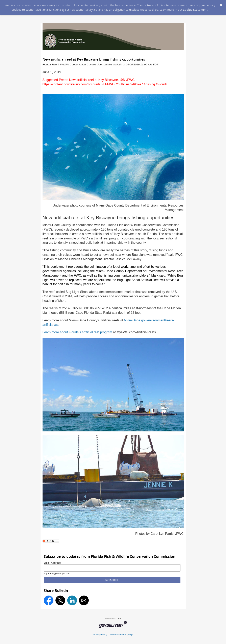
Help (130, 635)
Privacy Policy (100, 635)
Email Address (52, 563)
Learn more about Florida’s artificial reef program (77, 332)
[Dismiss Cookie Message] (221, 4)
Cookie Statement (195, 10)
